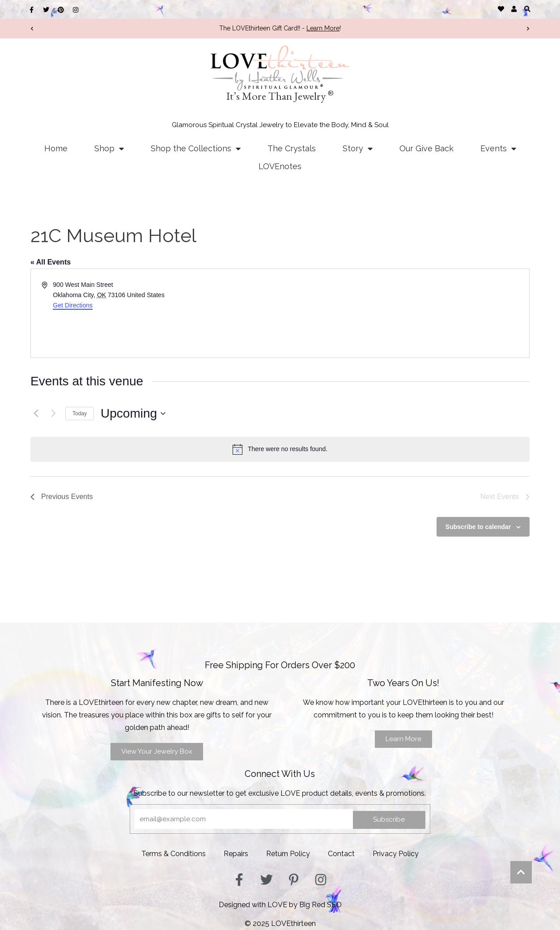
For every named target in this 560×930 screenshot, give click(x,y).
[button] (527, 9)
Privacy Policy (396, 854)
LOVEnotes (280, 166)
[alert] (280, 449)
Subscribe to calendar (478, 527)
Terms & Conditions (174, 854)
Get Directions (73, 305)
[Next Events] (53, 414)
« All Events (51, 262)
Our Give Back (426, 148)
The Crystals (292, 148)
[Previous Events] (36, 414)
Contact (341, 854)
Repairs (236, 854)
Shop (109, 149)
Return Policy (288, 854)
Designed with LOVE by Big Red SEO (280, 905)
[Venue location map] (404, 313)
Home (56, 148)
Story (358, 149)
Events (498, 149)
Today (80, 414)
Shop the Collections (196, 149)
